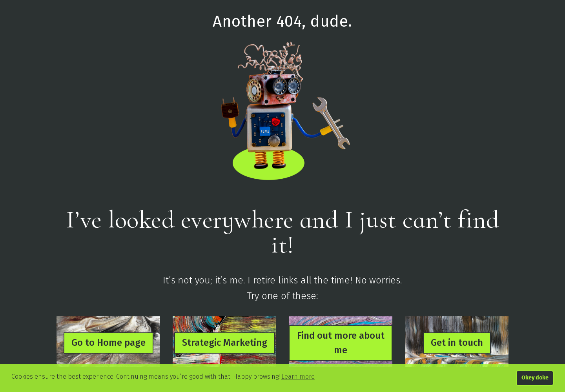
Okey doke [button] (535, 378)
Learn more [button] (298, 377)
